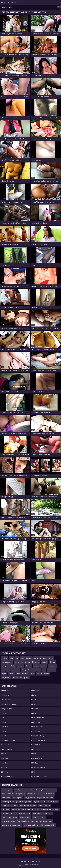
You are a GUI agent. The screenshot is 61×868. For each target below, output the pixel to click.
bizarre (47, 674)
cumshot (25, 674)
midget (15, 678)
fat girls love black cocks (45, 798)
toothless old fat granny (44, 821)
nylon (32, 674)
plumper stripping (39, 817)
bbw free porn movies (9, 704)
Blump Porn (5, 691)
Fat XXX (4, 736)
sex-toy (27, 662)
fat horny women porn (10, 817)
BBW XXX (4, 713)
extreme (12, 674)
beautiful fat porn (7, 745)
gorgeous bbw (37, 758)
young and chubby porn (46, 794)
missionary (52, 666)
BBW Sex (4, 722)
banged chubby (25, 817)
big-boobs (36, 662)
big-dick (44, 666)
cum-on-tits (19, 662)
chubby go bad (52, 802)
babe (11, 658)
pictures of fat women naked (12, 825)
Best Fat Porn (6, 700)
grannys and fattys (8, 821)
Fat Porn (34, 700)
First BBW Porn (37, 745)
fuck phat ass (21, 794)
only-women (6, 678)
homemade (15, 670)
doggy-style (26, 670)
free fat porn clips (38, 740)
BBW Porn (5, 727)
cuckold (39, 674)
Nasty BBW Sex (6, 709)
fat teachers (6, 798)
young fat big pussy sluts (28, 805)
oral (17, 658)
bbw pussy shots (45, 805)
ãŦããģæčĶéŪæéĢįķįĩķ (48, 825)
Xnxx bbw (4, 763)
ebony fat (36, 809)
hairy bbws (6, 809)
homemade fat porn (8, 740)
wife (18, 674)
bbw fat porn (36, 722)
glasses (27, 678)
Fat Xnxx (4, 767)
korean (36, 666)
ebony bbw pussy (38, 736)
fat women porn (37, 727)
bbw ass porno (17, 798)
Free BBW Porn (6, 749)
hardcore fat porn (7, 776)
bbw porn (35, 709)
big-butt (43, 658)
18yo (22, 658)
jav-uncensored (7, 662)
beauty (29, 658)
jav (3, 670)
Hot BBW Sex (6, 695)
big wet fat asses (39, 802)
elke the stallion (34, 790)
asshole (21, 666)
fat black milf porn (38, 767)
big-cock (44, 662)
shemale (28, 666)
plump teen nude (8, 794)
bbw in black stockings (10, 805)
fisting (13, 666)
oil (21, 678)
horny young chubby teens (21, 809)
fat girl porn (36, 731)
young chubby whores (24, 802)
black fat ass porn (38, 718)
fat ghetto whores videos (25, 821)
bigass (4, 674)
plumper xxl (32, 794)
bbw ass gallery (7, 790)
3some (50, 658)
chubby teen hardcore (9, 813)
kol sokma (48, 813)
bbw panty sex (38, 813)
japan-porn (52, 670)
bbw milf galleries (8, 802)
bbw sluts (35, 713)
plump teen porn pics (49, 790)
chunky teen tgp (20, 790)
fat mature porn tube (39, 776)
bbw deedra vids (25, 813)
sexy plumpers (30, 798)
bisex (34, 670)
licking (36, 658)
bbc (39, 670)
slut (44, 670)
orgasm (5, 658)
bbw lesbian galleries (31, 825)
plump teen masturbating (50, 809)
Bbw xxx (34, 695)
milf (8, 670)
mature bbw (36, 749)
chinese (52, 662)
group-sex (5, 666)
